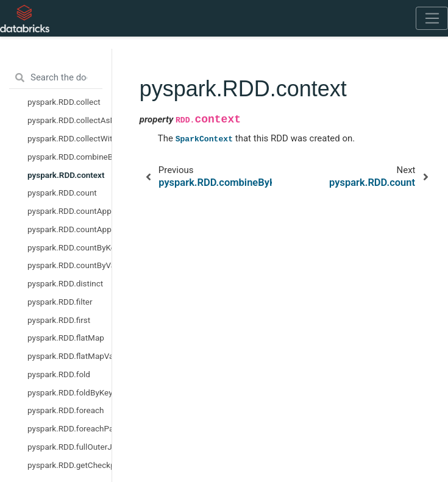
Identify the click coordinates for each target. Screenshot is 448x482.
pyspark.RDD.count (62, 193)
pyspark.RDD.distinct (65, 283)
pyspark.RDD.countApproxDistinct (69, 229)
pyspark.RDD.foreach (66, 410)
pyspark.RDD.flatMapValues (69, 356)
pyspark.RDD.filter (60, 302)
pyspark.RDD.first (59, 320)
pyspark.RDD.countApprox (69, 211)
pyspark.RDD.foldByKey (69, 392)
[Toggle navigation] (432, 18)
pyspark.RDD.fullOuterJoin (69, 447)
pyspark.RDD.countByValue (69, 265)
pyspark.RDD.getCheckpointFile (69, 465)
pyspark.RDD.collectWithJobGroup (69, 138)
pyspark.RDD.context (66, 175)
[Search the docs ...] (56, 78)
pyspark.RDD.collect (64, 102)
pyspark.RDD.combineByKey (69, 157)
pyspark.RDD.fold (59, 374)
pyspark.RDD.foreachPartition (69, 428)
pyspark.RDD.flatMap (66, 338)
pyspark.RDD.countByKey (69, 247)
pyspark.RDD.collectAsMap (69, 120)
